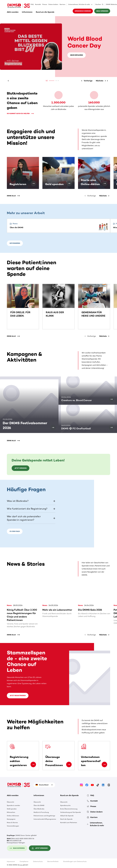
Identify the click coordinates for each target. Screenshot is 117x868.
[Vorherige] (9, 81)
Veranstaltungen (13, 826)
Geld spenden (102, 11)
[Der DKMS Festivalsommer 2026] (53, 428)
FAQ (32, 4)
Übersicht (10, 802)
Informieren (27, 12)
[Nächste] (101, 81)
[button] (31, 501)
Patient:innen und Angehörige (44, 816)
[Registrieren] (33, 183)
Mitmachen (11, 812)
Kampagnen (11, 819)
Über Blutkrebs (39, 809)
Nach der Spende (66, 819)
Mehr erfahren (77, 55)
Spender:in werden (83, 11)
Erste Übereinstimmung (69, 809)
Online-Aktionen (13, 816)
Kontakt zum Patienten (69, 822)
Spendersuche (65, 805)
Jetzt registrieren (18, 696)
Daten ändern (53, 4)
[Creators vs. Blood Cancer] (112, 399)
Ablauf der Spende (67, 816)
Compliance (24, 861)
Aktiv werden (13, 12)
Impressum (11, 861)
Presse (45, 4)
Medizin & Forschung (41, 812)
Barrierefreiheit (53, 861)
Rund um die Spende (45, 12)
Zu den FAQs (15, 531)
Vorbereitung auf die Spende (70, 812)
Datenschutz (38, 861)
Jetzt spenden (21, 468)
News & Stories (12, 822)
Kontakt (38, 4)
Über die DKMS (39, 805)
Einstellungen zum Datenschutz (75, 861)
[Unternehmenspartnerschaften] (104, 764)
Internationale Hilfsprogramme (45, 819)
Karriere (62, 4)
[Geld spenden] (69, 183)
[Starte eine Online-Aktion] (105, 183)
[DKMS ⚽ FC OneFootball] (112, 428)
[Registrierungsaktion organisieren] (33, 764)
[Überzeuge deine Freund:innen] (69, 764)
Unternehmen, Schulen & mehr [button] (80, 5)
